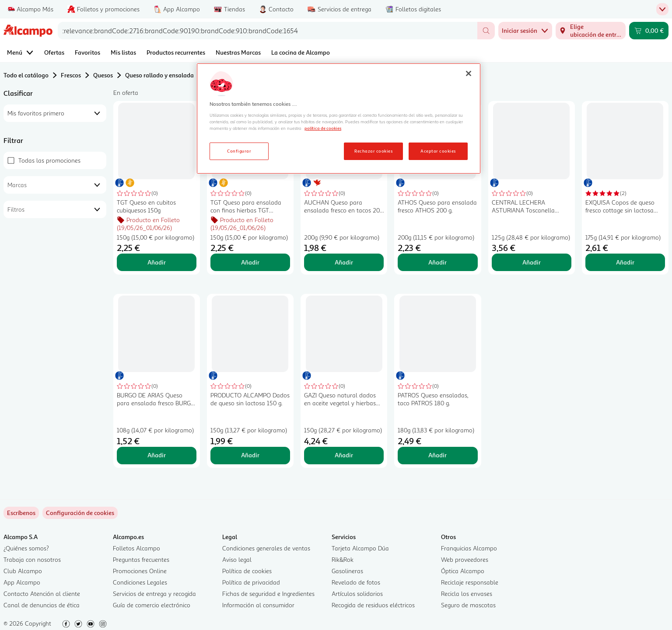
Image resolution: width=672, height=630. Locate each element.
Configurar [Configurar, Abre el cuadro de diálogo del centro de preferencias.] (239, 151)
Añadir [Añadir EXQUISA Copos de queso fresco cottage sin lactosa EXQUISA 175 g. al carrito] (625, 262)
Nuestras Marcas (238, 52)
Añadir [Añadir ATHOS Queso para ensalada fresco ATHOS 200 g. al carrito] (437, 262)
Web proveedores (465, 559)
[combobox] (268, 31)
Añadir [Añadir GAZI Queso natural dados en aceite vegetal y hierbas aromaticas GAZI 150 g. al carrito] (344, 455)
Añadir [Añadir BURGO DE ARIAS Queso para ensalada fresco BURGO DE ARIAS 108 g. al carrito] (157, 455)
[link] (80, 513)
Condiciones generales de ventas (266, 548)
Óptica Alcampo (463, 571)
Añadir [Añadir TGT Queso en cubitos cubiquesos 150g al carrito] (157, 262)
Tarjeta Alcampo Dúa (360, 548)
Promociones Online (140, 571)
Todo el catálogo (26, 75)
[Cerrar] (469, 73)
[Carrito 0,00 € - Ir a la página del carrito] (649, 31)
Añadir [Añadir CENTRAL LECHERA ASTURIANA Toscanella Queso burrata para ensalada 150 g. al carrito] (532, 262)
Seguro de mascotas (468, 605)
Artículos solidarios (357, 593)
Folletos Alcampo (136, 548)
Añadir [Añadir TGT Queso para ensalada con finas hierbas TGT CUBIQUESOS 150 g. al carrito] (250, 262)
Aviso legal (237, 559)
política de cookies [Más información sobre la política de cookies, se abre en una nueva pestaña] (323, 128)
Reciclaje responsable (470, 582)
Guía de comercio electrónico (152, 605)
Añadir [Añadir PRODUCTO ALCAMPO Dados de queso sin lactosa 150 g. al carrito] (250, 455)
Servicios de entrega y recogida (154, 593)
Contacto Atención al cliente (42, 593)
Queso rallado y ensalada (159, 75)
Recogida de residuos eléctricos (373, 605)
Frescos (71, 75)
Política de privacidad (251, 582)
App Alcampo (22, 582)
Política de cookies (247, 571)
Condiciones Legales (140, 582)
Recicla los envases (467, 593)
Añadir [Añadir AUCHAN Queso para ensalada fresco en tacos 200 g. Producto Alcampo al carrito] (344, 262)
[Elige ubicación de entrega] (591, 31)
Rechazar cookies (373, 151)
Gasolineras (347, 571)
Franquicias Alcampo (469, 548)
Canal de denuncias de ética (42, 605)
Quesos (103, 75)
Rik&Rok (343, 559)
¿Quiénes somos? (26, 548)
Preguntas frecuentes (141, 559)
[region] (339, 118)
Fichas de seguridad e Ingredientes (268, 593)
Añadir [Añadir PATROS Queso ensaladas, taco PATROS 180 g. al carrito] (437, 455)
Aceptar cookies (438, 151)
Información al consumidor (258, 605)
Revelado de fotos (356, 582)
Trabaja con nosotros (32, 559)
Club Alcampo (23, 571)
